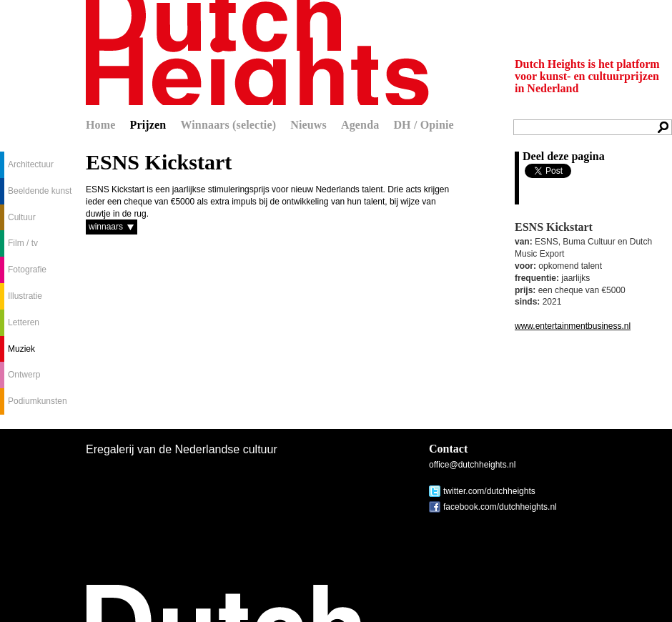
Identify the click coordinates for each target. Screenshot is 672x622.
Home (101, 125)
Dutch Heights (257, 53)
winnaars (106, 227)
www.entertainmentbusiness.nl (573, 326)
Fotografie (27, 270)
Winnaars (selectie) (228, 125)
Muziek (21, 349)
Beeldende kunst (40, 191)
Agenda (360, 125)
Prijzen (148, 125)
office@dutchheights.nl (472, 465)
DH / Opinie (423, 125)
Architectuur (31, 164)
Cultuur (22, 217)
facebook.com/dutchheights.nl (500, 507)
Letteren (24, 322)
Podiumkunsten (38, 401)
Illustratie (25, 296)
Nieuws (308, 125)
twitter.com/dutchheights (489, 491)
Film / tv (23, 243)
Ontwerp (24, 375)
